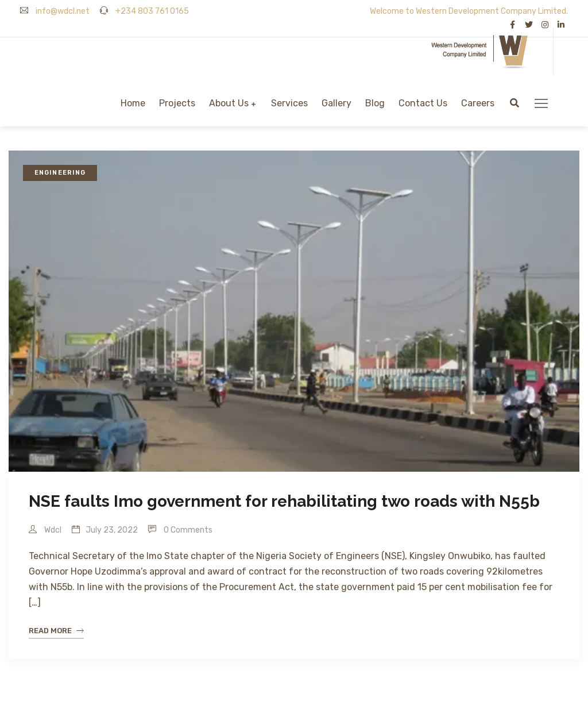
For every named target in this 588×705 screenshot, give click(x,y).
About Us (229, 103)
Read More (56, 631)
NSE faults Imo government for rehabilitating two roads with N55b (284, 501)
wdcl (45, 530)
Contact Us (423, 103)
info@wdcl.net (55, 11)
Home (133, 103)
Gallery (336, 103)
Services (289, 103)
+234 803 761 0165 (144, 11)
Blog (375, 103)
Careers (478, 103)
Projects (177, 103)
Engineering (60, 173)
